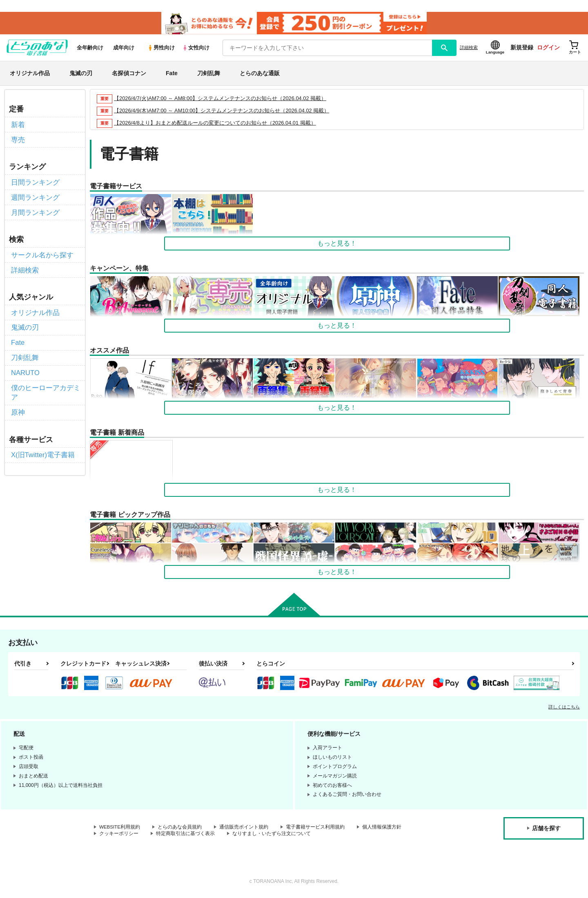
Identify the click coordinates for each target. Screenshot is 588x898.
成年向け (124, 50)
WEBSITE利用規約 (120, 829)
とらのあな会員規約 (180, 829)
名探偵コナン (129, 75)
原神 (18, 405)
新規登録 (522, 49)
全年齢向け (90, 50)
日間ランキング (34, 182)
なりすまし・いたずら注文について (272, 836)
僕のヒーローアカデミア (44, 386)
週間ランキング (34, 197)
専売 (18, 141)
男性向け (161, 50)
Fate (172, 75)
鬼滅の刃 (81, 75)
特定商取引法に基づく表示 (185, 836)
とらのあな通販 (260, 75)
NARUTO (25, 367)
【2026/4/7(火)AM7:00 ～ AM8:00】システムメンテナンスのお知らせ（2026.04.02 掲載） (221, 100)
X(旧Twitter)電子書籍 (41, 448)
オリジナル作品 (30, 75)
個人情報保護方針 (383, 829)
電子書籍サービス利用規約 (316, 829)
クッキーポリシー (119, 836)
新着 (18, 126)
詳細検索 (469, 49)
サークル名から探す (40, 254)
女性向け (196, 50)
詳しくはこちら (564, 709)
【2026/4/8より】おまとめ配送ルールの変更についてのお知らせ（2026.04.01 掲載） (215, 125)
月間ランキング (34, 211)
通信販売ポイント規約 (245, 829)
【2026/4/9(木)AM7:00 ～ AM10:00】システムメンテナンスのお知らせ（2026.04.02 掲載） (222, 113)
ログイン (548, 49)
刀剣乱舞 (209, 75)
